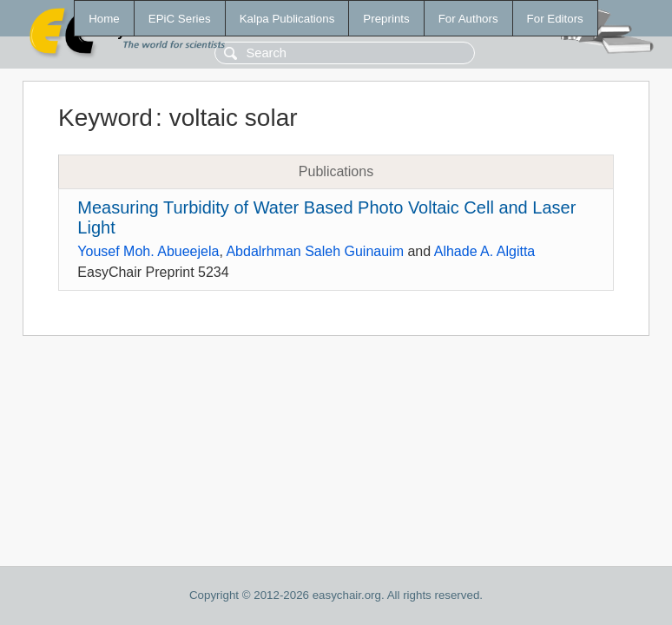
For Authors (468, 19)
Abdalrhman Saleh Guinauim (315, 251)
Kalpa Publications (287, 19)
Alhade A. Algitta (485, 251)
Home (104, 19)
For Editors (555, 19)
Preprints (386, 19)
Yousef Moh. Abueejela (148, 251)
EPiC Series (180, 19)
